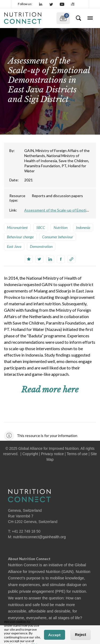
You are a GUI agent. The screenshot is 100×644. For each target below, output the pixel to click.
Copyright (30, 454)
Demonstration (41, 246)
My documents (63, 17)
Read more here (50, 390)
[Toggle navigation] (90, 18)
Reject (81, 635)
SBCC (41, 227)
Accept (55, 635)
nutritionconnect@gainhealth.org (39, 537)
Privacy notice (52, 454)
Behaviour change (20, 237)
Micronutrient (17, 227)
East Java (14, 246)
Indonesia (83, 227)
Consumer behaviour (58, 237)
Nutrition (61, 227)
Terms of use (77, 454)
